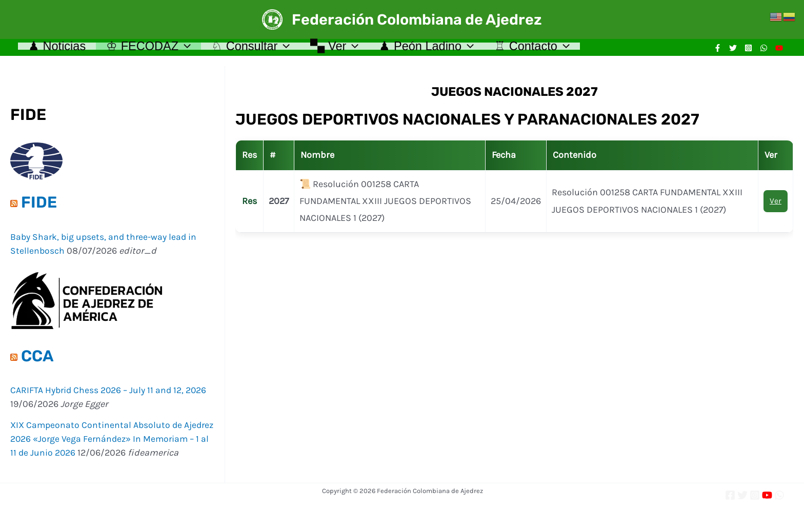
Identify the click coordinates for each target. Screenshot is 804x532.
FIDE (39, 207)
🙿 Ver (347, 50)
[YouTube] (779, 50)
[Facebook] (718, 50)
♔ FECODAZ (154, 50)
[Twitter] (733, 50)
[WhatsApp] (764, 50)
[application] (190, 50)
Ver (775, 206)
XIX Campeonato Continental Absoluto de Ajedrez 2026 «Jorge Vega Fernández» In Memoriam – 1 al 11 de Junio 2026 (98, 444)
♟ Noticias (59, 50)
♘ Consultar (260, 50)
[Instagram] (748, 50)
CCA (37, 361)
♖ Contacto (552, 50)
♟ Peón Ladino (443, 50)
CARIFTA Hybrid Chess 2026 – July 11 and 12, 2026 (110, 395)
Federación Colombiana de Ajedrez (417, 19)
